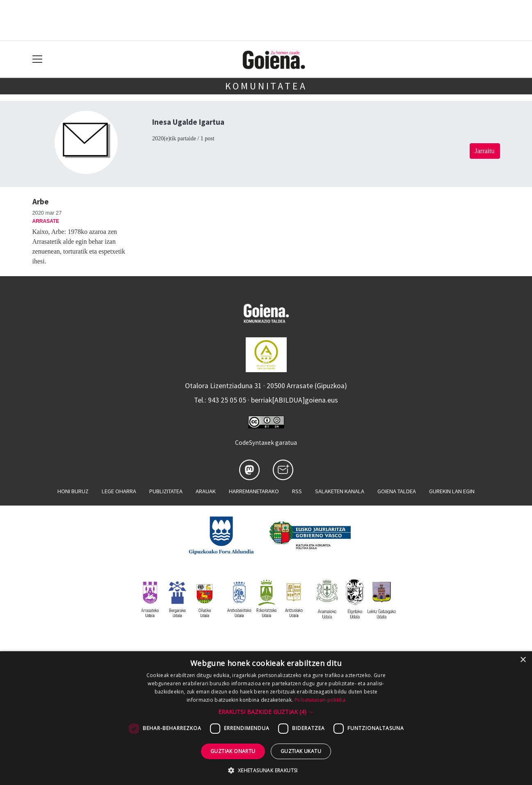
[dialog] (266, 718)
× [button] (523, 660)
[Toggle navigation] (38, 59)
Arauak (206, 491)
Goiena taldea (397, 491)
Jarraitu (485, 151)
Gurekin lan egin (452, 491)
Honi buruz (73, 491)
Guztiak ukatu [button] (301, 751)
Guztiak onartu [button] (233, 751)
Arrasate (46, 221)
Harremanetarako (254, 491)
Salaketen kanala (340, 491)
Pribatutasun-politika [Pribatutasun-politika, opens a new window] (320, 700)
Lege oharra (119, 491)
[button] (266, 712)
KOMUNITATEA (266, 86)
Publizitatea (166, 491)
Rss (297, 491)
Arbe (41, 201)
